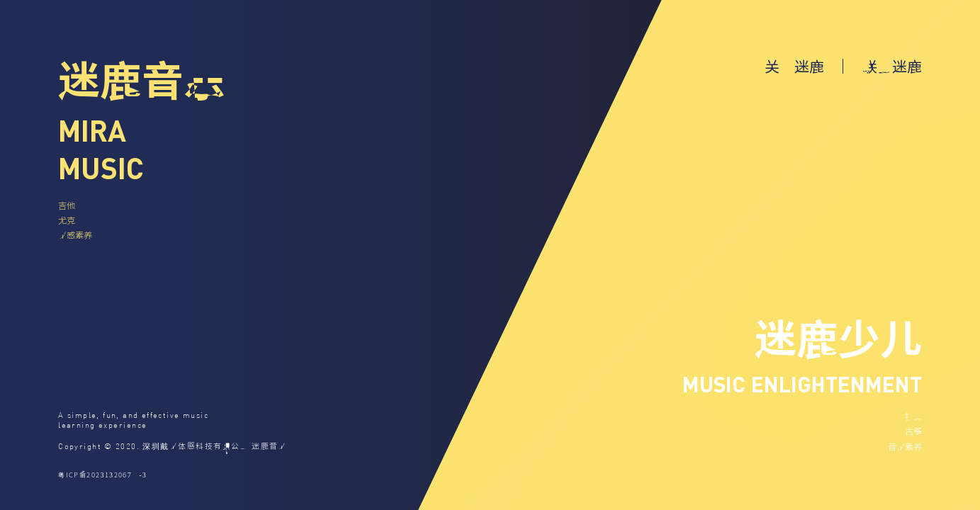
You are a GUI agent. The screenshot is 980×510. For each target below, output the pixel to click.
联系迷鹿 (892, 66)
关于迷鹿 (794, 66)
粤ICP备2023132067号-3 (102, 475)
